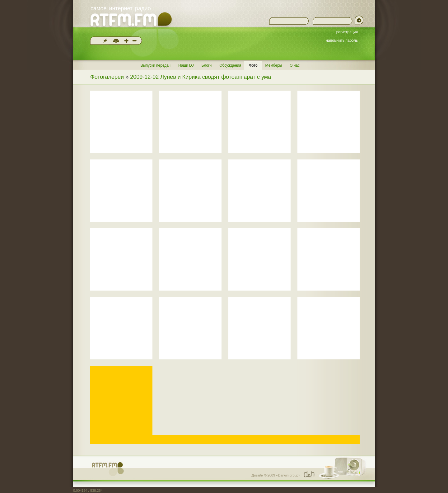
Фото (253, 65)
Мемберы (274, 65)
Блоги (207, 65)
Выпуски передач (156, 65)
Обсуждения (230, 65)
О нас (295, 65)
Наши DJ (186, 65)
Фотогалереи (107, 77)
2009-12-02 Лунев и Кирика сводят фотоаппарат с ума (201, 77)
